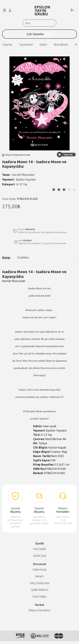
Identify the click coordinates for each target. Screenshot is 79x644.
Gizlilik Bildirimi (40, 590)
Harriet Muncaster (23, 175)
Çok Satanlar (39, 34)
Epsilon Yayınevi (26, 179)
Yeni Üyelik (39, 549)
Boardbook (41, 45)
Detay (6, 258)
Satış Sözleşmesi (40, 583)
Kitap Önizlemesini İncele (16, 155)
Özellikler (23, 258)
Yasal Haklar (39, 596)
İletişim (40, 576)
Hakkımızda (39, 570)
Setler (23, 45)
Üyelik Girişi (40, 556)
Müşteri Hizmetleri (40, 610)
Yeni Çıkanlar (62, 45)
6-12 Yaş (22, 184)
